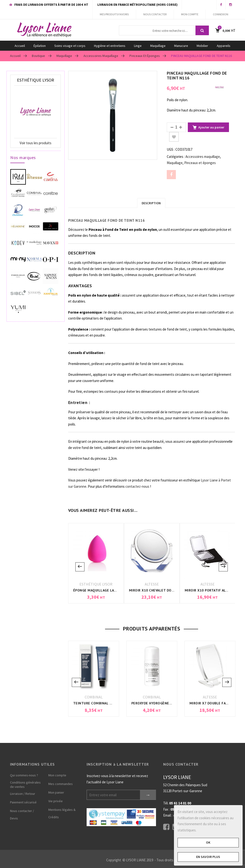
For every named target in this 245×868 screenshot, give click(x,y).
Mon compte (57, 775)
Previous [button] (80, 567)
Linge (138, 46)
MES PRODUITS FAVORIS (114, 14)
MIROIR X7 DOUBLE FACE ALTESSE (217, 703)
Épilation (40, 46)
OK (208, 842)
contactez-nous (137, 486)
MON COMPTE (190, 14)
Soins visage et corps (70, 46)
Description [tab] (151, 203)
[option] (113, 115)
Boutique (38, 56)
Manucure (181, 46)
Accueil (20, 46)
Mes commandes (61, 784)
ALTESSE (152, 584)
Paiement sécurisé (23, 802)
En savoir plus (208, 857)
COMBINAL (94, 697)
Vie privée (56, 801)
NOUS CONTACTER (155, 14)
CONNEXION (221, 14)
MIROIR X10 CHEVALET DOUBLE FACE (159, 590)
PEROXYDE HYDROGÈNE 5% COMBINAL (162, 703)
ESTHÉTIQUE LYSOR (96, 584)
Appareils (224, 46)
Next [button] (223, 567)
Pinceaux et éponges (145, 56)
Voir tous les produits (36, 143)
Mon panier (56, 792)
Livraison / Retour (23, 794)
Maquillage (158, 46)
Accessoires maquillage (101, 56)
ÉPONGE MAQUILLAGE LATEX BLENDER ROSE (110, 590)
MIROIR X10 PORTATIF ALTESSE (210, 590)
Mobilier (202, 46)
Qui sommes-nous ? (24, 775)
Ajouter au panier (211, 127)
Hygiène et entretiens (110, 46)
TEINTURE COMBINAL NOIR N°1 (99, 703)
